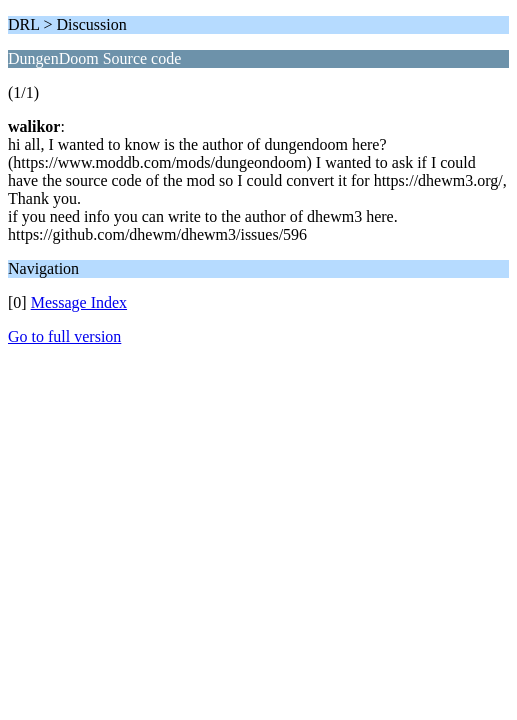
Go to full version (64, 336)
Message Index (79, 302)
